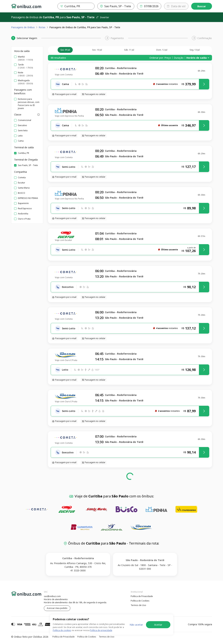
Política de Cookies (140, 601)
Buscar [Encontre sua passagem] (202, 6)
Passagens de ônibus (23, 27)
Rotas (42, 27)
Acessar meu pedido (57, 608)
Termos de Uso (138, 605)
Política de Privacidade (142, 596)
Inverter (102, 17)
